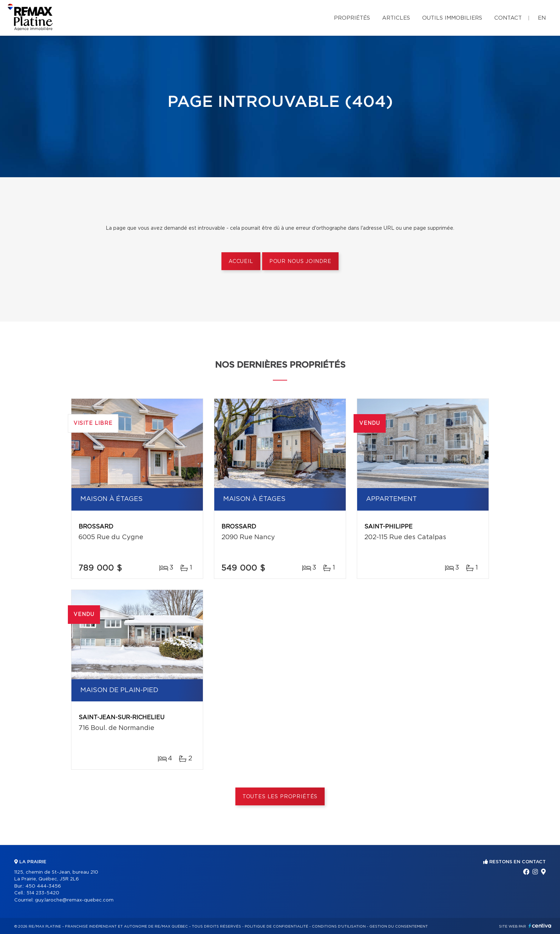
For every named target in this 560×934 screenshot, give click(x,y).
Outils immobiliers (452, 18)
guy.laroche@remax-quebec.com (74, 900)
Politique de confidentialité (276, 926)
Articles (396, 18)
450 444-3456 (43, 886)
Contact (508, 18)
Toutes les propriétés (280, 797)
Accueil (241, 262)
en (542, 18)
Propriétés (352, 18)
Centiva (540, 926)
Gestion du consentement (399, 926)
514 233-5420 (43, 893)
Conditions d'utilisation (339, 926)
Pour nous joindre (300, 262)
